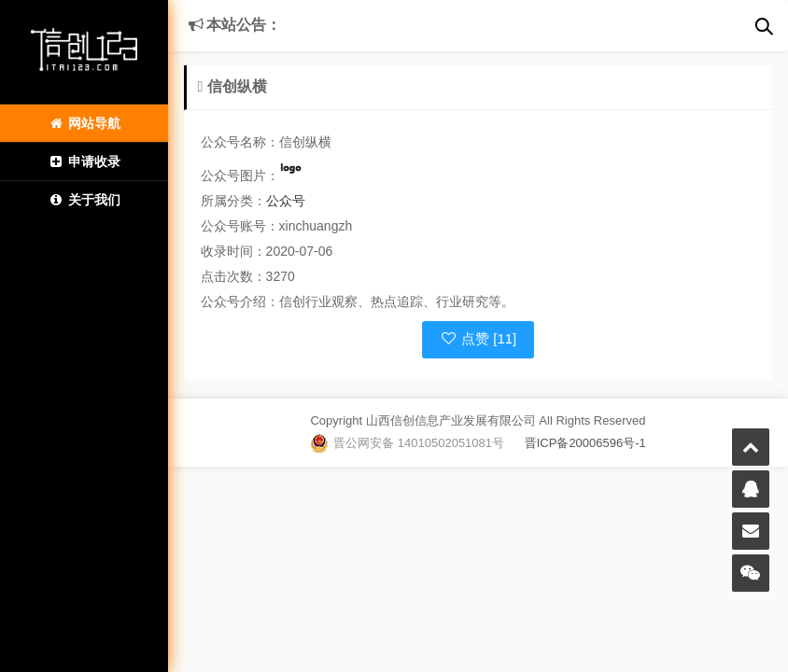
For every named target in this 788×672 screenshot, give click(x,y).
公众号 (286, 201)
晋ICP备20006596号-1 (575, 443)
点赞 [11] (478, 338)
